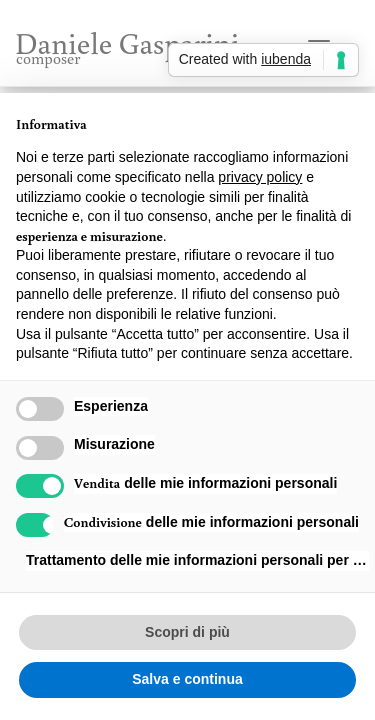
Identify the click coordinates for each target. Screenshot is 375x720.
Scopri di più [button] (187, 632)
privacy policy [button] (260, 177)
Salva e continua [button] (187, 679)
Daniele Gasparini (127, 45)
